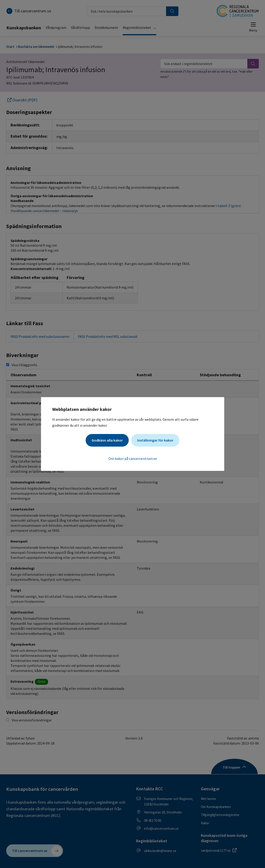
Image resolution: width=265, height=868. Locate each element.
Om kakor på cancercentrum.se (133, 459)
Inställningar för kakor (155, 440)
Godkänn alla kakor (107, 440)
